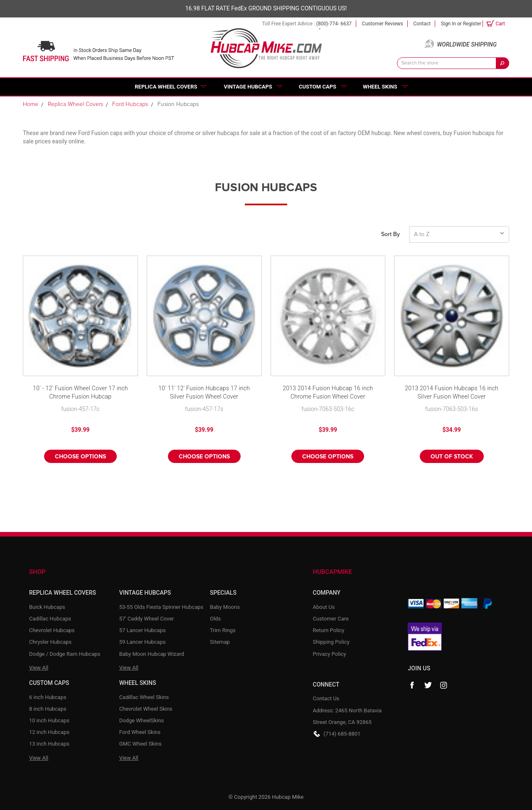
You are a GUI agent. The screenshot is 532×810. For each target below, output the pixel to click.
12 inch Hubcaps (49, 732)
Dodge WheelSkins (142, 720)
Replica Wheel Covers (166, 87)
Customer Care (331, 619)
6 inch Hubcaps (48, 697)
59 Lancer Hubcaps (143, 642)
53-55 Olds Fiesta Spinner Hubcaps (161, 607)
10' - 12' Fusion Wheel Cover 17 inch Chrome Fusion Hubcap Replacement (80, 393)
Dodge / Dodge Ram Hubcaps (65, 654)
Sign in (448, 24)
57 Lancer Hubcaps (143, 630)
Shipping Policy (331, 642)
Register (472, 24)
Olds (215, 619)
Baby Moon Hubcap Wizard (152, 654)
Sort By (390, 234)
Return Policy (329, 630)
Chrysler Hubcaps (50, 642)
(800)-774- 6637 (334, 24)
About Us (324, 607)
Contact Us (326, 698)
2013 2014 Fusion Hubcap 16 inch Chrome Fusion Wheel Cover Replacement (328, 393)
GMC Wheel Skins (140, 744)
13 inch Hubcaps (49, 744)
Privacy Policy (330, 654)
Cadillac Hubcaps (50, 619)
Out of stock (452, 457)
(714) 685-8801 (342, 734)
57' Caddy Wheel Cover (147, 619)
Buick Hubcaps (47, 607)
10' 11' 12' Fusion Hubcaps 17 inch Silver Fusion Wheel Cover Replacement (204, 393)
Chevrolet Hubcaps (52, 630)
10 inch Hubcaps (49, 720)
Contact (422, 24)
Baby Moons (225, 607)
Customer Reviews (383, 24)
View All (39, 668)
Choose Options (80, 457)
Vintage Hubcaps (248, 87)
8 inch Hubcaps (48, 709)
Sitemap (220, 642)
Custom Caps (318, 87)
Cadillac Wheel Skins (144, 697)
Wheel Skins (380, 87)
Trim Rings (223, 630)
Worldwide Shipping (467, 44)
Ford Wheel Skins (140, 732)
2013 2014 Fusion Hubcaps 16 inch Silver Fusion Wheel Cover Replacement (452, 393)
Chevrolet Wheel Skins (146, 709)
